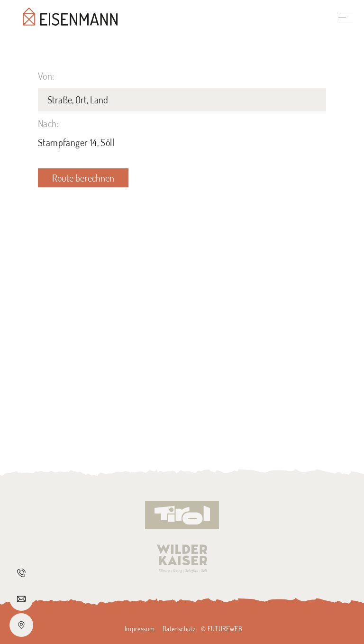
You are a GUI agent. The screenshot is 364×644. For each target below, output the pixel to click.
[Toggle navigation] (346, 17)
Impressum (140, 629)
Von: (46, 76)
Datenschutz (179, 629)
